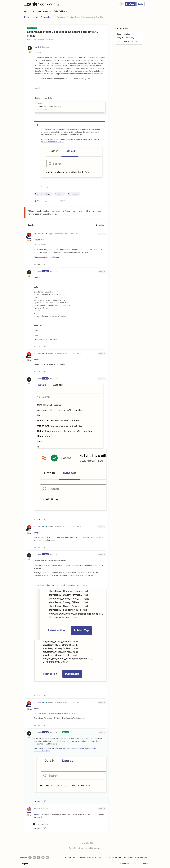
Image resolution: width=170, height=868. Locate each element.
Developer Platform (88, 857)
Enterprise (117, 857)
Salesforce (60, 194)
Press (101, 857)
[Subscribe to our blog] (39, 857)
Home (27, 17)
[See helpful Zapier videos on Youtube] (47, 857)
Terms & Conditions (76, 848)
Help (75, 857)
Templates (128, 857)
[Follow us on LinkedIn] (34, 857)
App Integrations (142, 857)
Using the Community (125, 38)
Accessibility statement (93, 848)
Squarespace (74, 194)
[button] (130, 4)
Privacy (146, 864)
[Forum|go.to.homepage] (42, 4)
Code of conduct (123, 34)
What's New (61, 11)
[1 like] (41, 824)
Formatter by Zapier (43, 194)
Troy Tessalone (40, 234)
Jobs (108, 857)
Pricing (68, 857)
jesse (36, 808)
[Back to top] (166, 845)
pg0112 (37, 47)
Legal (139, 864)
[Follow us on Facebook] (30, 857)
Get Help (30, 11)
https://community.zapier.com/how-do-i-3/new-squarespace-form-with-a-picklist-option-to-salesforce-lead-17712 (70, 141)
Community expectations (127, 41)
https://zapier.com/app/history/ (47, 257)
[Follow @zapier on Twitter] (43, 857)
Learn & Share (45, 11)
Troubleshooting (48, 17)
